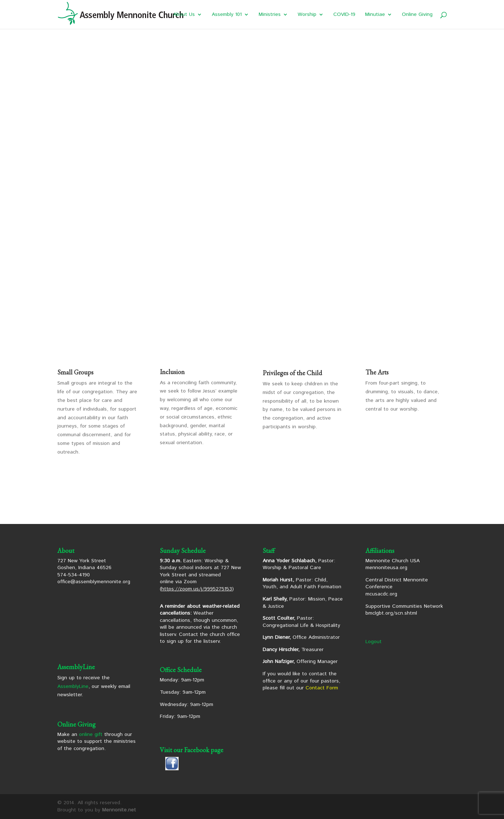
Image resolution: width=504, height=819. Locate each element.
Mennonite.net (119, 810)
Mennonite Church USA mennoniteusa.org (393, 564)
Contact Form (322, 688)
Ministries (270, 15)
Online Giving (417, 15)
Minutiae (375, 15)
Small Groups (75, 372)
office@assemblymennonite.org (94, 582)
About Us (184, 15)
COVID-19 (344, 15)
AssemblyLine (73, 686)
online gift (91, 734)
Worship (307, 15)
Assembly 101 (227, 15)
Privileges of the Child (292, 373)
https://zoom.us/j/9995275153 (197, 589)
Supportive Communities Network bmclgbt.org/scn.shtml (404, 610)
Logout (374, 642)
